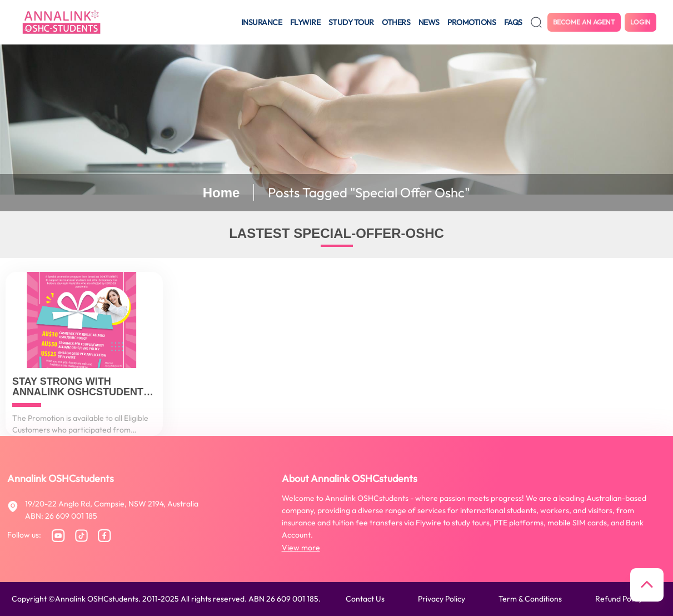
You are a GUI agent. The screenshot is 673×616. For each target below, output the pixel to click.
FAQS (513, 22)
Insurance (262, 22)
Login (640, 22)
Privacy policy (442, 599)
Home (221, 193)
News (429, 22)
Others (396, 22)
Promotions (472, 22)
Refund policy (619, 599)
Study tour (351, 22)
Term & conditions (530, 599)
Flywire (305, 22)
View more (301, 548)
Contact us (365, 599)
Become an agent (584, 22)
